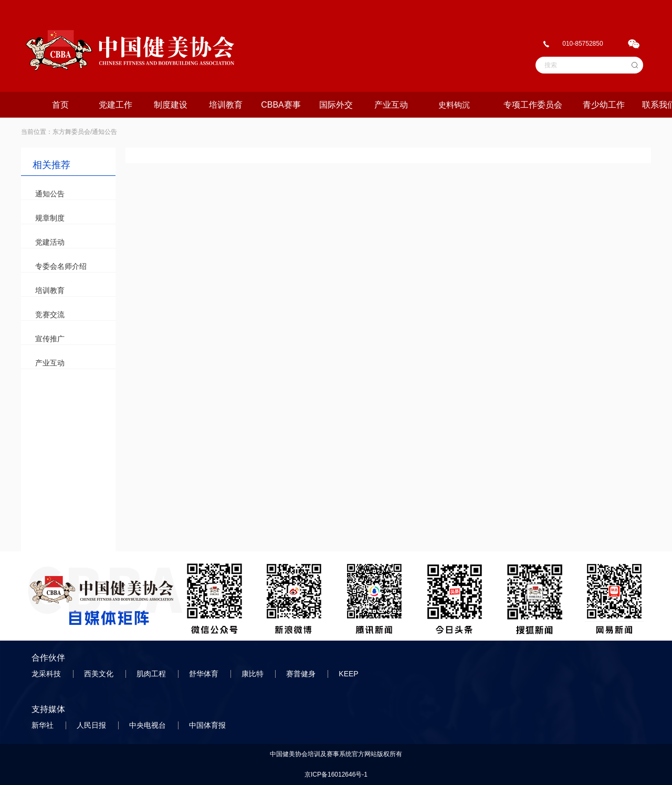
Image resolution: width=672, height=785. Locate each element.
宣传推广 (50, 339)
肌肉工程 (152, 674)
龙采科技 (47, 674)
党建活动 (50, 242)
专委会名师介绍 (61, 266)
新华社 (44, 725)
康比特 (254, 674)
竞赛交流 (50, 315)
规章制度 (50, 218)
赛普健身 (302, 674)
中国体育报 (208, 725)
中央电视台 (149, 725)
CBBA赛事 (281, 105)
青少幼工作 (604, 105)
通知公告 (50, 194)
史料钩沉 (454, 105)
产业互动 (391, 105)
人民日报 (92, 725)
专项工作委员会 (533, 105)
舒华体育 (205, 674)
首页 (60, 105)
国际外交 (336, 105)
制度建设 (171, 105)
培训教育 (226, 105)
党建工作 (115, 105)
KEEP (349, 674)
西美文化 (100, 674)
